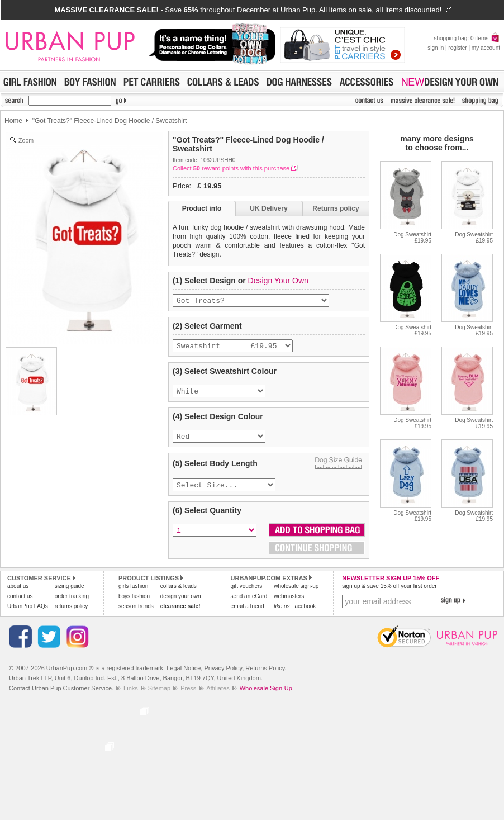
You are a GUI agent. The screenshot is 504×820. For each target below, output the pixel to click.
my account (486, 48)
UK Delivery (268, 208)
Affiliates (218, 696)
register (457, 48)
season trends (136, 614)
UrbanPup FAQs (28, 614)
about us (18, 594)
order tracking (72, 604)
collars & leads (179, 594)
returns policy (71, 614)
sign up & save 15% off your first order (389, 594)
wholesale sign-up (296, 594)
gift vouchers (247, 594)
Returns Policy (265, 676)
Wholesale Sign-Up (266, 696)
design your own (181, 604)
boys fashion (134, 604)
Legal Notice (184, 676)
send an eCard (249, 604)
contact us (20, 604)
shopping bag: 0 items (467, 38)
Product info (202, 208)
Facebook (295, 614)
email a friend (248, 614)
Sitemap (159, 696)
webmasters (289, 604)
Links (131, 696)
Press (188, 696)
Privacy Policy (223, 676)
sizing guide (70, 594)
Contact (20, 696)
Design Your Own (278, 281)
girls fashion (133, 594)
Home (13, 121)
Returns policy (336, 208)
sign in (436, 48)
